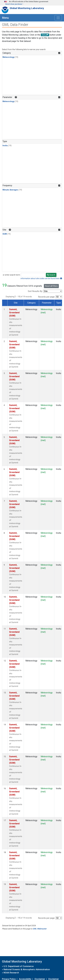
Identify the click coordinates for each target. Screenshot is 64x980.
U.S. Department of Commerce (19, 966)
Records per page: (47, 297)
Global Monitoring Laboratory (27, 8)
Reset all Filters (51, 286)
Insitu (5, 146)
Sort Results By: (35, 291)
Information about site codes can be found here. (41, 278)
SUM (5, 234)
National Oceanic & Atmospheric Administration (27, 969)
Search (51, 275)
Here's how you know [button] (14, 4)
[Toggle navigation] (58, 18)
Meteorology (8, 57)
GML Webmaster (40, 929)
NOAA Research (11, 973)
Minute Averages (10, 190)
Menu (5, 18)
